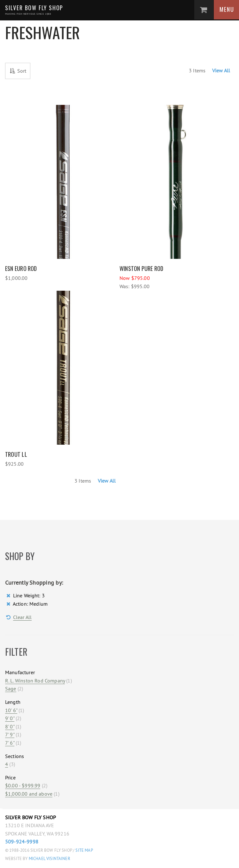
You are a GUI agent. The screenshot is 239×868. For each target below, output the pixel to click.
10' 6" (11, 710)
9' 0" (10, 718)
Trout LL (16, 454)
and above (29, 794)
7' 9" (10, 734)
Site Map (84, 850)
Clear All (22, 617)
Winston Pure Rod (142, 268)
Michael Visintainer (49, 859)
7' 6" (10, 743)
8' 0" (10, 726)
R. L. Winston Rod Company (35, 681)
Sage (11, 689)
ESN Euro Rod (21, 268)
